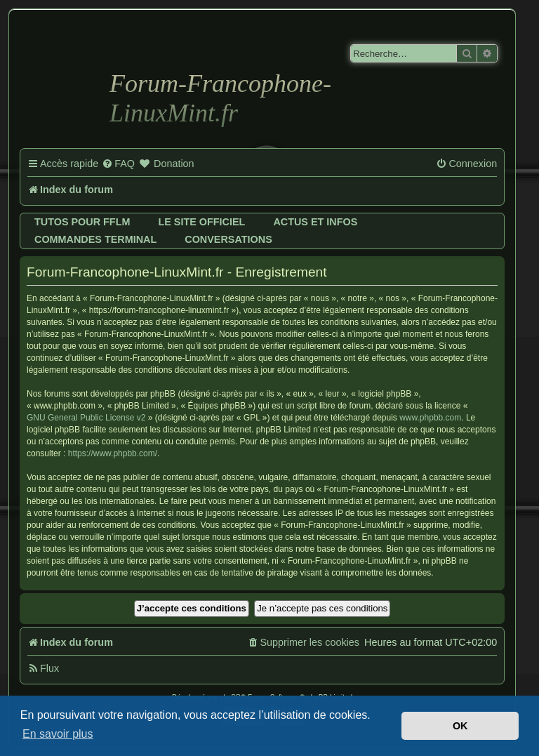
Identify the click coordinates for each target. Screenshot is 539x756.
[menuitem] (118, 164)
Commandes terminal (95, 239)
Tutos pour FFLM (82, 222)
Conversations (228, 239)
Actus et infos (315, 222)
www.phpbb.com (430, 418)
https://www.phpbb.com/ (113, 453)
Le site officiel (201, 222)
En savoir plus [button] (58, 734)
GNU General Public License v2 (86, 418)
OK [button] (460, 726)
